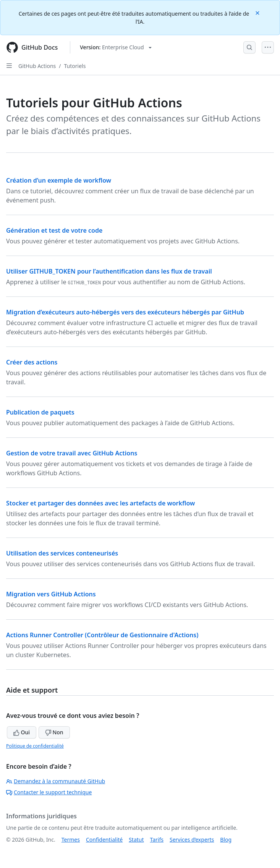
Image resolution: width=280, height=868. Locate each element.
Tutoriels (75, 66)
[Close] (258, 12)
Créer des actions (32, 362)
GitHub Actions (37, 66)
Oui (22, 732)
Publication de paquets (40, 412)
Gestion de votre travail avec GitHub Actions (72, 453)
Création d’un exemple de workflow (59, 180)
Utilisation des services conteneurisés (62, 553)
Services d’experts (192, 840)
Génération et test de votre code (54, 230)
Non (54, 732)
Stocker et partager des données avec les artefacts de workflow (100, 503)
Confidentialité (104, 840)
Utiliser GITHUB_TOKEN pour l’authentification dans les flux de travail (109, 271)
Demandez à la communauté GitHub (56, 781)
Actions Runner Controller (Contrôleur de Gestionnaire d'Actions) (102, 635)
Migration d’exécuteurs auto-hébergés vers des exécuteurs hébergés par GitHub (125, 312)
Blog (226, 840)
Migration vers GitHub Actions (51, 594)
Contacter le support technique (49, 792)
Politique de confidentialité (35, 746)
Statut (136, 840)
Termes (71, 840)
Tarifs (157, 840)
